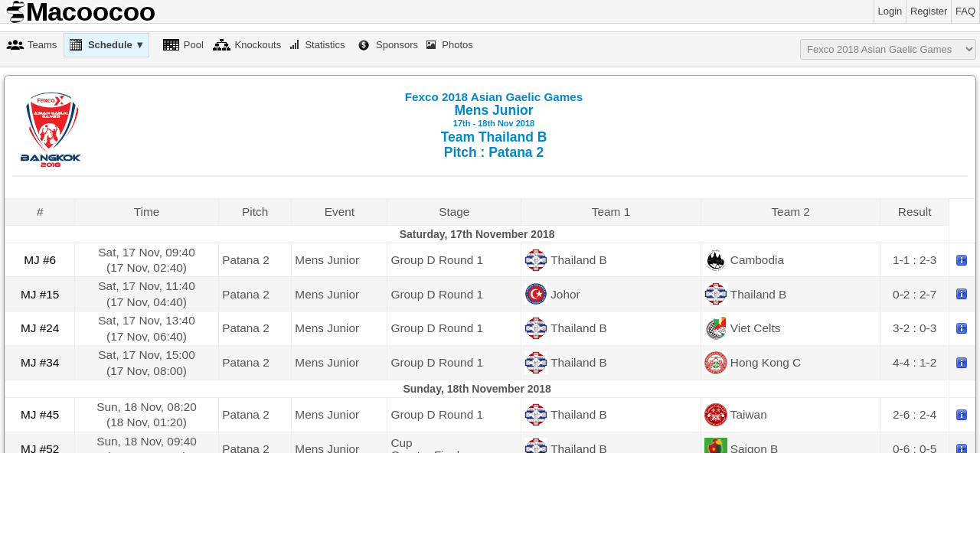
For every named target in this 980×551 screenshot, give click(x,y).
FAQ (965, 11)
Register (929, 11)
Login (890, 11)
